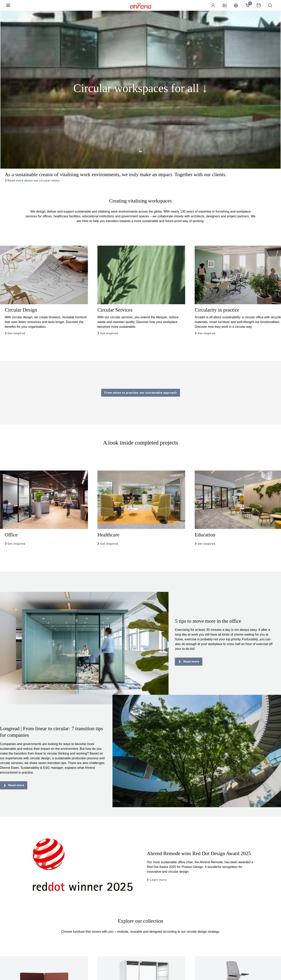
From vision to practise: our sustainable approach (141, 393)
